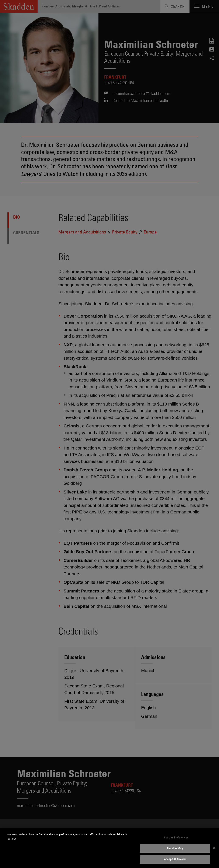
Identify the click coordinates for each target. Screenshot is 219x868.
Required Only (175, 848)
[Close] (214, 848)
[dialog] (109, 848)
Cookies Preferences (176, 837)
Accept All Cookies (175, 859)
